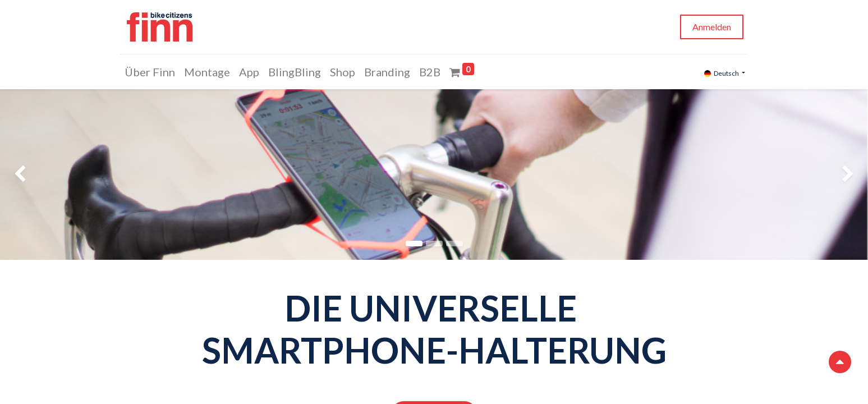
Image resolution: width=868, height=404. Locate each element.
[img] (35, 175)
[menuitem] (153, 72)
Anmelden (709, 27)
